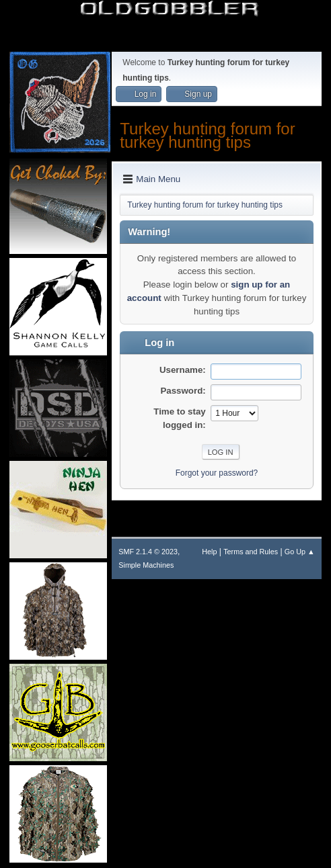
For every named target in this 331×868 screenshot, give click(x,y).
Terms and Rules (251, 552)
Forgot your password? (217, 473)
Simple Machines (146, 565)
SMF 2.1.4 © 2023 (148, 552)
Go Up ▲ (300, 552)
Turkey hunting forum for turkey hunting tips (207, 135)
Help (209, 552)
